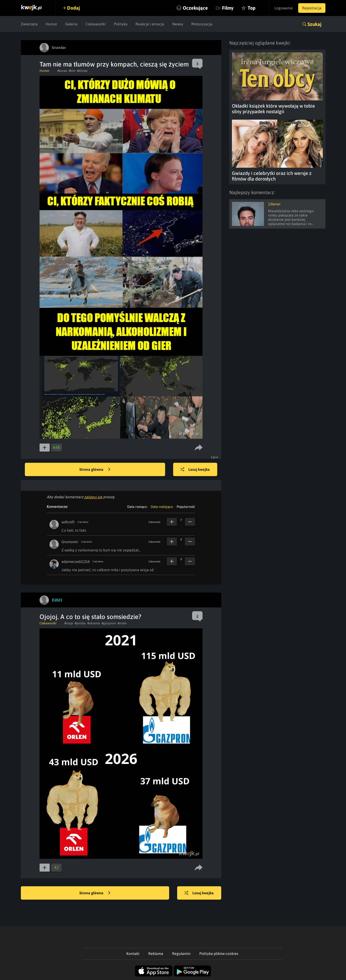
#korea (62, 71)
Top (252, 8)
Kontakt (133, 954)
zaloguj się (93, 497)
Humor (51, 24)
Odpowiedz (154, 522)
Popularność (186, 507)
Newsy (178, 24)
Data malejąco (162, 507)
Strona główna (95, 470)
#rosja (69, 623)
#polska (80, 623)
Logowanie (284, 8)
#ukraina (94, 623)
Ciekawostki (96, 24)
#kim (72, 71)
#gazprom (109, 623)
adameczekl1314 (75, 562)
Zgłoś (215, 457)
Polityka (121, 24)
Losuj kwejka (195, 470)
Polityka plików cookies (219, 954)
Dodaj (73, 8)
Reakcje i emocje (150, 24)
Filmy (228, 8)
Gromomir (70, 542)
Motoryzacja (202, 24)
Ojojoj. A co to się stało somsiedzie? (90, 617)
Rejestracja (312, 8)
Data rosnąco (137, 507)
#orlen (122, 623)
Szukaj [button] (314, 24)
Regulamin (181, 954)
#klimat (82, 71)
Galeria (71, 24)
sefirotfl (68, 522)
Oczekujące (195, 8)
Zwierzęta (29, 24)
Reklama (156, 954)
